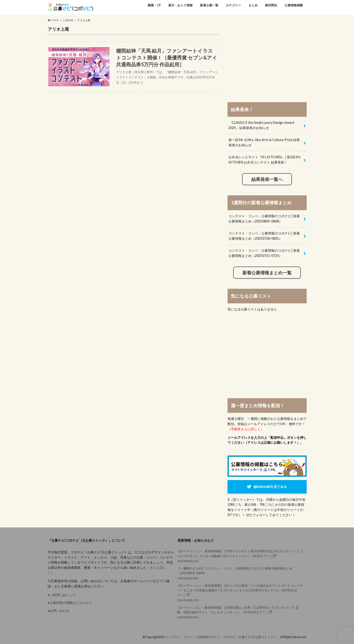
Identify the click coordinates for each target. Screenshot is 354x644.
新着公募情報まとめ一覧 (267, 273)
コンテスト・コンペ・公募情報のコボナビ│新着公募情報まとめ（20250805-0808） (264, 219)
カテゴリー (233, 5)
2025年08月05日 (241, 612)
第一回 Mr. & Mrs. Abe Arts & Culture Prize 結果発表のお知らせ (264, 142)
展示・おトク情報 (180, 5)
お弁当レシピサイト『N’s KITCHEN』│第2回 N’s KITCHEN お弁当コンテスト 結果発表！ (265, 160)
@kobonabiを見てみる (270, 487)
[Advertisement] (267, 59)
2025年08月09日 (241, 573)
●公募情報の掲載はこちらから (70, 603)
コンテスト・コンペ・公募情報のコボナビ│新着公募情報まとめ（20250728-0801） (264, 236)
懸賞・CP (154, 5)
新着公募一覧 (209, 5)
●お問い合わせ (59, 611)
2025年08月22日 (241, 556)
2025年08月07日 (241, 593)
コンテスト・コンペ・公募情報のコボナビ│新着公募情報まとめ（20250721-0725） (264, 253)
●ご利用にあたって (62, 595)
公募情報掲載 (294, 5)
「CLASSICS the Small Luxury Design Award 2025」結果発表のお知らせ (261, 125)
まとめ (253, 5)
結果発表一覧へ (267, 179)
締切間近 (271, 5)
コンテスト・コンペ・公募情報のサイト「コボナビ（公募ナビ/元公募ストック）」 (222, 637)
